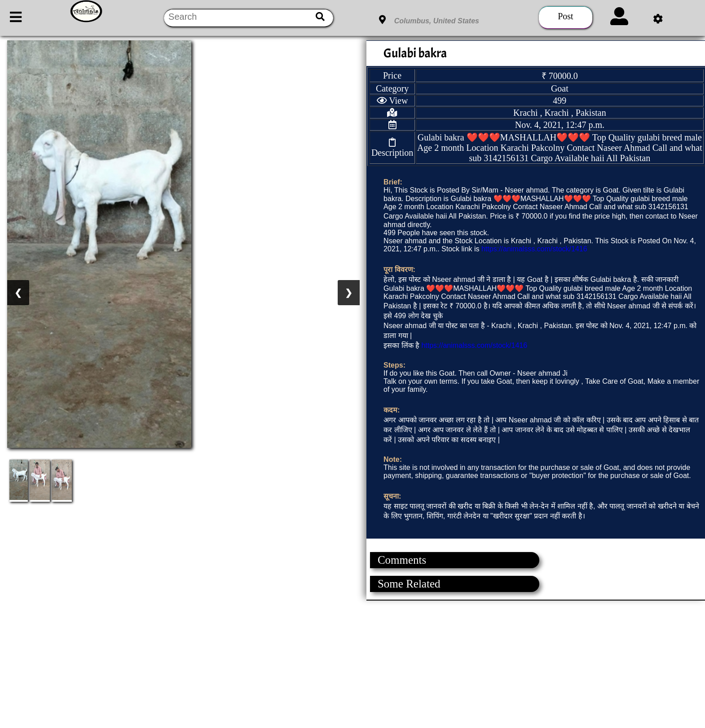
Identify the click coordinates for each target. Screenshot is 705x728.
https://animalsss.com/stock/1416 (534, 249)
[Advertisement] (269, 663)
